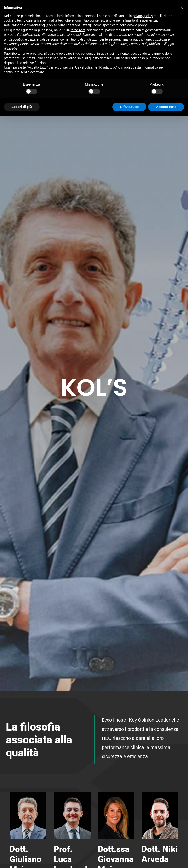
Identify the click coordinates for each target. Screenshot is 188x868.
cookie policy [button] (137, 25)
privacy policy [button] (143, 16)
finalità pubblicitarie (137, 39)
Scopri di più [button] (22, 107)
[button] (182, 8)
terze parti (78, 30)
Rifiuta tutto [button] (129, 107)
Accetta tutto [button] (166, 107)
